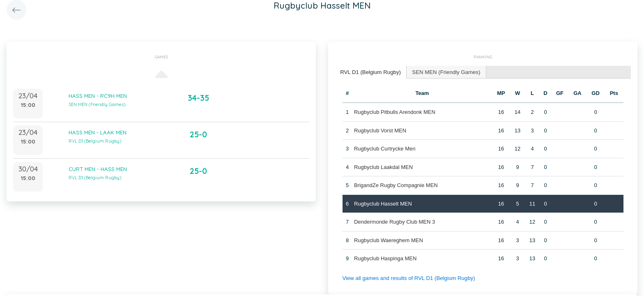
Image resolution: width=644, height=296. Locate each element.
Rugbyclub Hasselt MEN (383, 203)
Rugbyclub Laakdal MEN (383, 167)
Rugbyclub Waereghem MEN (389, 240)
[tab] (370, 72)
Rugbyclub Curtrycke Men (385, 148)
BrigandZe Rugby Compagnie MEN (396, 185)
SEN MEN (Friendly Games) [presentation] (444, 72)
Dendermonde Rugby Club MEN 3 (394, 221)
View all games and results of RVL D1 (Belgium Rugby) (407, 278)
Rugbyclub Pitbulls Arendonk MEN (395, 112)
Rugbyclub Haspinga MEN (385, 258)
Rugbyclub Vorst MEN (380, 130)
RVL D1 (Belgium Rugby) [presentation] (370, 72)
